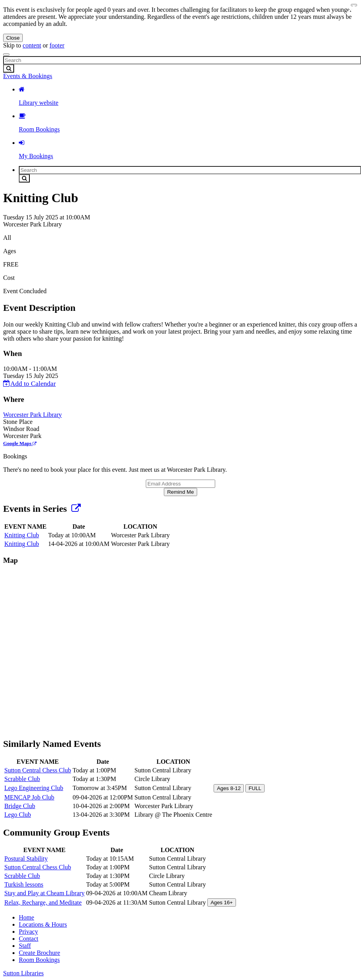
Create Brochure (39, 953)
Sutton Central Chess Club (38, 770)
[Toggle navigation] (6, 55)
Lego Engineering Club (34, 788)
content (32, 45)
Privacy (28, 932)
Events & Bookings (28, 76)
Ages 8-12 (229, 788)
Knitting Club (22, 535)
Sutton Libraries (24, 973)
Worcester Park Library (33, 415)
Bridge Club (20, 806)
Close (13, 38)
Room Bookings (39, 960)
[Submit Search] (9, 68)
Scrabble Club (22, 779)
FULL (255, 788)
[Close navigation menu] (354, 5)
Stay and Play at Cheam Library (44, 893)
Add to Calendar (29, 383)
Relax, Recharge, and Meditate (43, 902)
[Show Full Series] (76, 509)
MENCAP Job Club (29, 797)
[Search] (182, 60)
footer (57, 45)
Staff (25, 946)
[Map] (180, 651)
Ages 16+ (222, 902)
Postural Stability (26, 859)
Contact (29, 939)
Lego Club (18, 815)
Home (26, 917)
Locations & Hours (43, 924)
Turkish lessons (24, 884)
